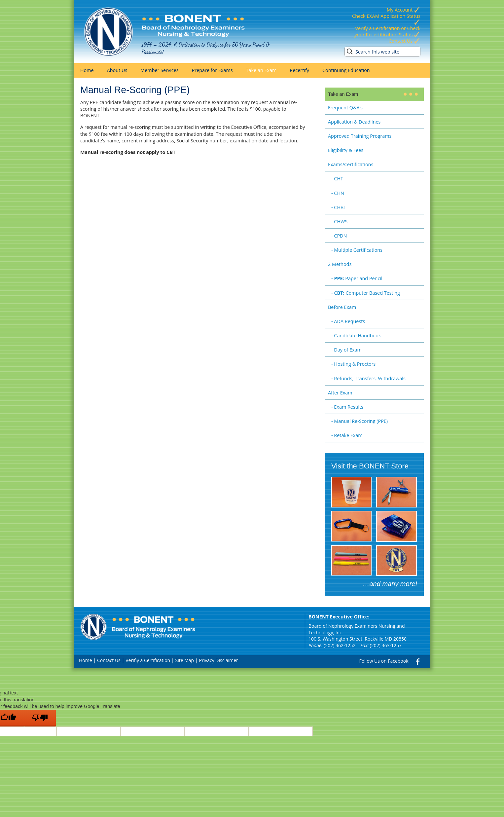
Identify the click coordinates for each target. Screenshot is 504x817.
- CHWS (339, 222)
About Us (117, 70)
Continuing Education (346, 70)
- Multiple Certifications (357, 250)
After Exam (340, 393)
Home (87, 70)
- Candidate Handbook (356, 335)
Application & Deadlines (354, 122)
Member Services (159, 70)
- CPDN (339, 236)
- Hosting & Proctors (353, 364)
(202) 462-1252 (340, 645)
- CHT (337, 179)
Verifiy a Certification (148, 660)
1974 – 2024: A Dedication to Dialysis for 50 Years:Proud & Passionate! (205, 48)
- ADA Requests (348, 321)
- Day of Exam (346, 350)
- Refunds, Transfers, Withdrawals (368, 378)
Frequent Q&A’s (345, 108)
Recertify (299, 70)
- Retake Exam (347, 435)
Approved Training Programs (360, 136)
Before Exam (342, 307)
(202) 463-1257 (386, 645)
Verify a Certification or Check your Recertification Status (387, 31)
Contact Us (404, 41)
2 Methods (340, 264)
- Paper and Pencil (357, 278)
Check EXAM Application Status (386, 19)
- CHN (338, 193)
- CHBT (339, 207)
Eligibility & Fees (346, 150)
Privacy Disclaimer (219, 660)
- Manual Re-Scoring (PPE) (360, 421)
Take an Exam (261, 70)
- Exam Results (347, 407)
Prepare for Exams (212, 70)
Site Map (185, 660)
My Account (404, 10)
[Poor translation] (40, 718)
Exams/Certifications (351, 164)
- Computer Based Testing (366, 293)
